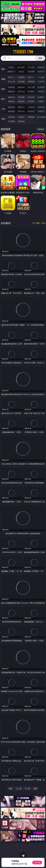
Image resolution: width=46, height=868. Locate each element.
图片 (3, 99)
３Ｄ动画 (41, 77)
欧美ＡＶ (31, 77)
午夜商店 (21, 117)
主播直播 (31, 81)
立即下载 (37, 862)
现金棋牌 (31, 72)
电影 (3, 89)
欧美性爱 (41, 87)
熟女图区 (31, 101)
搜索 (40, 58)
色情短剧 (21, 121)
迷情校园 (11, 111)
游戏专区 (41, 67)
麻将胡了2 (11, 72)
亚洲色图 (21, 97)
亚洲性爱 (11, 87)
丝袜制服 (21, 81)
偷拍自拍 (21, 87)
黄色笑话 (31, 111)
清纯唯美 (21, 101)
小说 (3, 109)
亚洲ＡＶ (11, 77)
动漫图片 (41, 97)
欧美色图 (31, 97)
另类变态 (41, 91)
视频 (3, 79)
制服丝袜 (11, 91)
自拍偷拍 (21, 77)
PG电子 (11, 67)
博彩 (3, 69)
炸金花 (21, 72)
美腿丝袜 (11, 101)
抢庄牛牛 (41, 72)
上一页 (19, 789)
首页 (11, 789)
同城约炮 (11, 117)
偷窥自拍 (11, 97)
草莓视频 (31, 117)
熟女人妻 (11, 81)
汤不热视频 (41, 117)
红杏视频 (11, 121)
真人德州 (21, 67)
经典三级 (21, 91)
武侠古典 (41, 107)
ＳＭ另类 (41, 81)
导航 (3, 119)
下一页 (27, 789)
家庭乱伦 (21, 107)
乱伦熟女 (31, 91)
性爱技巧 (41, 111)
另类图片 (41, 101)
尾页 (35, 789)
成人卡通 (31, 87)
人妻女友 (31, 107)
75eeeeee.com (23, 52)
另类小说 (21, 111)
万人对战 (31, 67)
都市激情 (11, 107)
